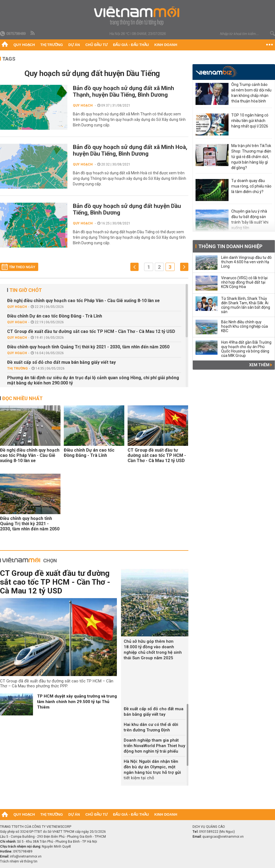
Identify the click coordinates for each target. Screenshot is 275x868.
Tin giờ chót (26, 290)
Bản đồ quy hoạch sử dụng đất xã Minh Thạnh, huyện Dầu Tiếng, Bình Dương (123, 91)
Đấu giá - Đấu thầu (131, 45)
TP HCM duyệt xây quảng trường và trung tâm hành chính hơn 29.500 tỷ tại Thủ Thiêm (77, 702)
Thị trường (52, 45)
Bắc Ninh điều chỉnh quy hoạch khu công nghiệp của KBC (244, 326)
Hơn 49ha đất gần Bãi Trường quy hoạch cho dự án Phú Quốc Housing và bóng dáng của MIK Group (246, 349)
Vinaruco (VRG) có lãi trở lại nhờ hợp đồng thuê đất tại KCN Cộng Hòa (244, 282)
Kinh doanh (166, 45)
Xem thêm (261, 365)
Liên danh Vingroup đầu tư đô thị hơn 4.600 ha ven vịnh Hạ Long (246, 262)
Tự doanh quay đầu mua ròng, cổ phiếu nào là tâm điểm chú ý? (251, 186)
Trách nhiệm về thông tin (19, 861)
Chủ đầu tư (96, 45)
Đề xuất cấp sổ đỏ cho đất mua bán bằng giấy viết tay (61, 362)
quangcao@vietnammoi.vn (223, 837)
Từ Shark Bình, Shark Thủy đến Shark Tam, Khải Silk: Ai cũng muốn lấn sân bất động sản (246, 305)
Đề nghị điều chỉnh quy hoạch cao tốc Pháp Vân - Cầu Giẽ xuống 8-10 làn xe (83, 301)
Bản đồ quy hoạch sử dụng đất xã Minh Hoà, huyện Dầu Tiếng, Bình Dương (130, 150)
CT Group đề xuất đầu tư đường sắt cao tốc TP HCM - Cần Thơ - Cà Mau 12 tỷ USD (91, 331)
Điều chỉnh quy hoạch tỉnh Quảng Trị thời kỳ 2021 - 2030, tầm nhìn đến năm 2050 (88, 347)
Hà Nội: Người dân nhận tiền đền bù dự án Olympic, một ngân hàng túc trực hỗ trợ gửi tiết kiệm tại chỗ (152, 770)
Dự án (74, 45)
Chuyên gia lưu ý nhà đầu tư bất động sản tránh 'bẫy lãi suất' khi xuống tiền (250, 219)
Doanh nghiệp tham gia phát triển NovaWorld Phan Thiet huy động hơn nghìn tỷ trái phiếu (154, 746)
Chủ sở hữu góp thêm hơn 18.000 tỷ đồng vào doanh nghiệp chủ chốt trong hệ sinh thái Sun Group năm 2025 (153, 650)
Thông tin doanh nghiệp (230, 246)
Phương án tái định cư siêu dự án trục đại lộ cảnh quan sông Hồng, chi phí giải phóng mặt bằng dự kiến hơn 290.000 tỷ (93, 380)
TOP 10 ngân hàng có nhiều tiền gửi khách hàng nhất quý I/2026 (250, 121)
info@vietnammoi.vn (26, 856)
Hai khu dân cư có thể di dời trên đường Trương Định (151, 727)
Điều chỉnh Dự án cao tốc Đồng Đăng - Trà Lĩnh (55, 316)
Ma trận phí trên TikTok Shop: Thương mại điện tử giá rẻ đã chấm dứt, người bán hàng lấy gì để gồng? (251, 157)
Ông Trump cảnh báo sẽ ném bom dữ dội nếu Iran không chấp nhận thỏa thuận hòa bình (251, 93)
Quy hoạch (24, 45)
